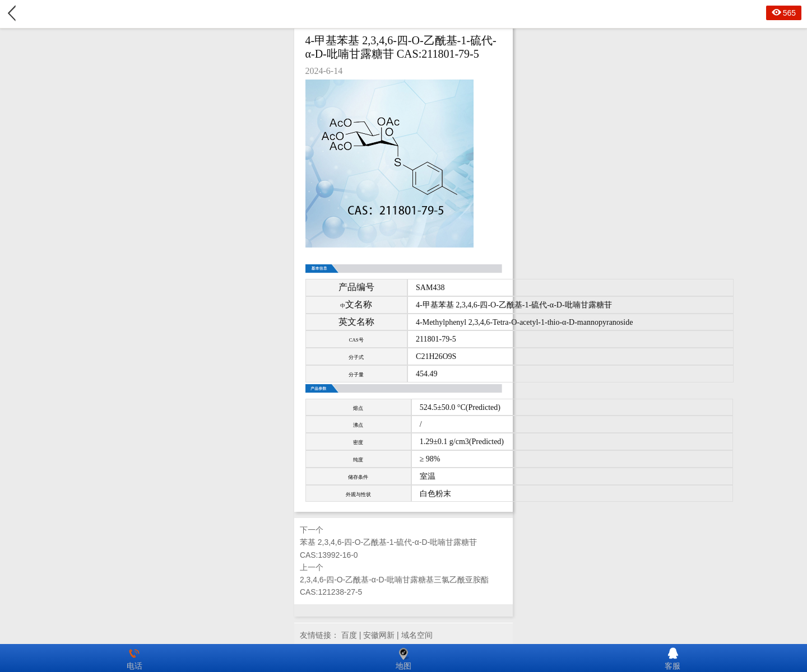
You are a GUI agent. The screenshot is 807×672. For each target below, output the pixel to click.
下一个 (403, 543)
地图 (403, 658)
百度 (349, 635)
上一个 (403, 581)
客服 (672, 658)
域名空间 (417, 635)
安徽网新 (379, 635)
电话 (134, 658)
